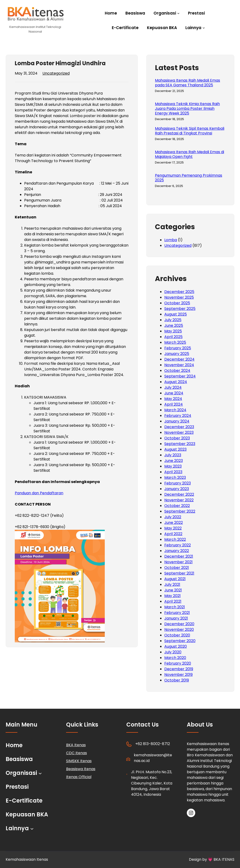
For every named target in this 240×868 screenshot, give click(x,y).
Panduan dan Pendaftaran (39, 493)
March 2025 (175, 342)
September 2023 (180, 444)
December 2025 (179, 292)
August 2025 (176, 314)
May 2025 (173, 331)
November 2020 (179, 630)
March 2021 (175, 607)
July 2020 (173, 652)
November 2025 (179, 297)
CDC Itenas (77, 753)
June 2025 (174, 325)
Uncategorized (56, 73)
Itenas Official (79, 777)
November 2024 (179, 365)
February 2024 (178, 416)
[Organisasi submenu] (178, 13)
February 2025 (178, 348)
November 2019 (178, 675)
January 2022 (177, 551)
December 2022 (179, 494)
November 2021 (178, 562)
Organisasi (165, 13)
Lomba (171, 240)
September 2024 (180, 376)
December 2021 (179, 556)
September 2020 (180, 641)
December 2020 (179, 624)
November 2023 (179, 432)
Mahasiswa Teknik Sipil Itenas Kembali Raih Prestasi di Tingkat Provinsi (190, 131)
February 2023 (178, 483)
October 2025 (177, 303)
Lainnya (193, 28)
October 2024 (177, 371)
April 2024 (174, 404)
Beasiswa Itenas (81, 769)
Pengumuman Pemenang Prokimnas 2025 (189, 178)
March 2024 (175, 410)
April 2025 (173, 337)
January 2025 (177, 354)
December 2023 (179, 427)
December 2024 (179, 359)
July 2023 (173, 455)
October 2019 (177, 680)
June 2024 (174, 393)
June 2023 (174, 461)
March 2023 (175, 478)
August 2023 (175, 449)
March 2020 (175, 658)
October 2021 (177, 568)
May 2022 (173, 528)
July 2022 (173, 517)
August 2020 (176, 646)
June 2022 (174, 523)
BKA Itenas (76, 745)
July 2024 (173, 387)
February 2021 (177, 613)
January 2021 (176, 618)
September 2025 (180, 309)
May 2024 (173, 399)
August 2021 (175, 579)
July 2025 (173, 320)
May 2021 (172, 596)
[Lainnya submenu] (204, 27)
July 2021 (172, 584)
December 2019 (179, 669)
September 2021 (179, 573)
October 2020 (177, 635)
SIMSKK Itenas (79, 761)
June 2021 (173, 590)
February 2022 (178, 545)
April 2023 (173, 472)
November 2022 (179, 500)
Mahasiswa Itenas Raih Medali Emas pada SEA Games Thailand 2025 (187, 83)
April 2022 (173, 534)
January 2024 (177, 421)
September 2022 (180, 511)
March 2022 (175, 539)
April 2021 (173, 601)
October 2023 (177, 438)
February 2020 (178, 663)
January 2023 (177, 489)
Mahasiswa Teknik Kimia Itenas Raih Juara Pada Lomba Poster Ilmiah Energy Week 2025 (187, 109)
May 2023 (173, 466)
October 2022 (177, 506)
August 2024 (176, 382)
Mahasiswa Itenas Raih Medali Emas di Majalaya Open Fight (189, 154)
